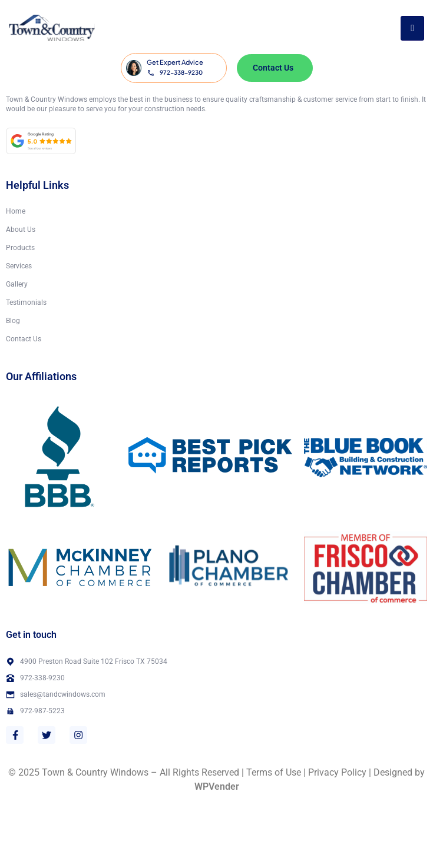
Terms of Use (274, 772)
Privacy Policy (337, 772)
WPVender (217, 786)
